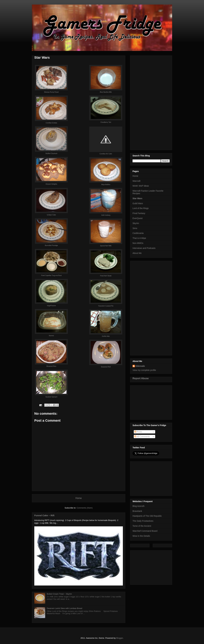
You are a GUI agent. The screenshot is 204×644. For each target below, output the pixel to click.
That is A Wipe (139, 238)
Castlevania (138, 233)
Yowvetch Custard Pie (106, 306)
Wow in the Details (141, 536)
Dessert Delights (51, 184)
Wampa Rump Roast (51, 92)
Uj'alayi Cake (51, 215)
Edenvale (140, 366)
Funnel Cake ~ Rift (44, 515)
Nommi (51, 336)
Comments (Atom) (85, 508)
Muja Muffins (106, 185)
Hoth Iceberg (106, 215)
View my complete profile (144, 370)
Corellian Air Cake (106, 154)
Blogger (120, 638)
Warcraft (136, 181)
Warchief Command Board (145, 531)
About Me (137, 253)
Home (79, 498)
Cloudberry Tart (106, 122)
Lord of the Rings (141, 208)
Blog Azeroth (138, 506)
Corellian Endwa (51, 123)
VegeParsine (51, 306)
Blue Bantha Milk (106, 92)
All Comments (142, 437)
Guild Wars (138, 203)
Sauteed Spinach (51, 397)
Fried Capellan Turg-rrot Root (51, 275)
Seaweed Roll (106, 367)
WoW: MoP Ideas (141, 186)
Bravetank (137, 511)
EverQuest (138, 218)
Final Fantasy (139, 213)
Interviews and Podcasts (144, 248)
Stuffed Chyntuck (51, 153)
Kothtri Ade (106, 336)
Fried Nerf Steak (106, 276)
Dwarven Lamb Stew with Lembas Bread (64, 608)
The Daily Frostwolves (143, 521)
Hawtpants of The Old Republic (147, 516)
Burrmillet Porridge (51, 245)
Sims (135, 228)
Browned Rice (51, 366)
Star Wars (137, 198)
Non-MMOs (138, 243)
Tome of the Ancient (142, 526)
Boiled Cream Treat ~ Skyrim (59, 594)
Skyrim (136, 223)
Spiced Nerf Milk (106, 246)
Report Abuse (141, 378)
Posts (138, 432)
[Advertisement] (151, 102)
